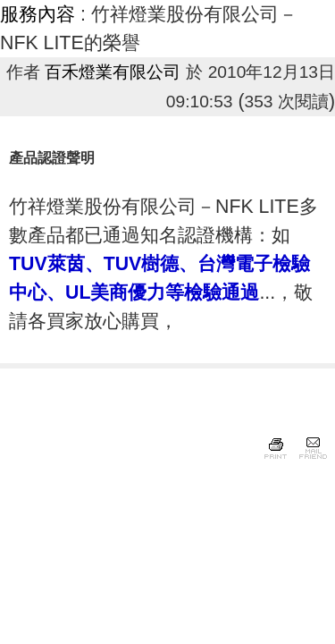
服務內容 (38, 14)
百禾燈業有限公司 (113, 72)
